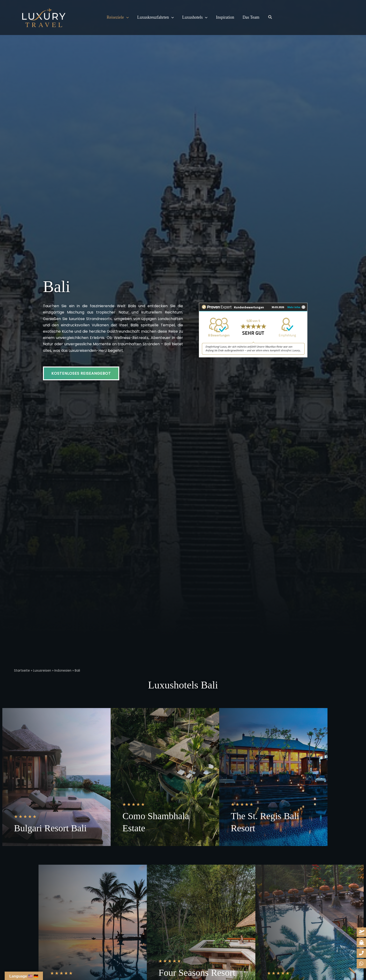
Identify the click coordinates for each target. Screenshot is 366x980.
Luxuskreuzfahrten (156, 18)
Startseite (22, 671)
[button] (126, 18)
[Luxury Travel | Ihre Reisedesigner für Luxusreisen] (44, 17)
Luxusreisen (42, 671)
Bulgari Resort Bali (50, 828)
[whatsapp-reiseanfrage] (361, 953)
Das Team (251, 17)
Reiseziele (118, 18)
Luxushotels (195, 18)
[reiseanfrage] (361, 932)
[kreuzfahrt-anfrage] (361, 943)
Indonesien (63, 671)
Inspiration (225, 17)
